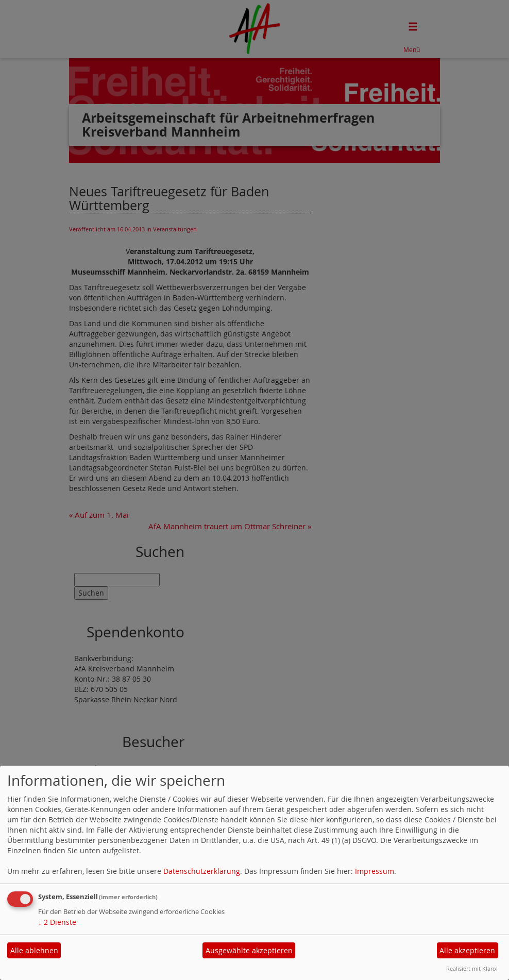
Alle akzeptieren (467, 950)
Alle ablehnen (34, 950)
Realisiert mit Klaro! (472, 968)
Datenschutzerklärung (202, 871)
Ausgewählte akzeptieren (249, 950)
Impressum (375, 871)
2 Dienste (57, 922)
